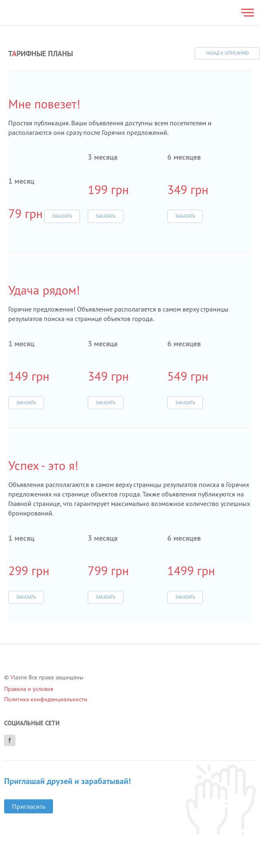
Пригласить (29, 806)
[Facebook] (10, 740)
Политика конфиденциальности (46, 699)
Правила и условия (29, 689)
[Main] (36, 12)
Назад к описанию (227, 53)
